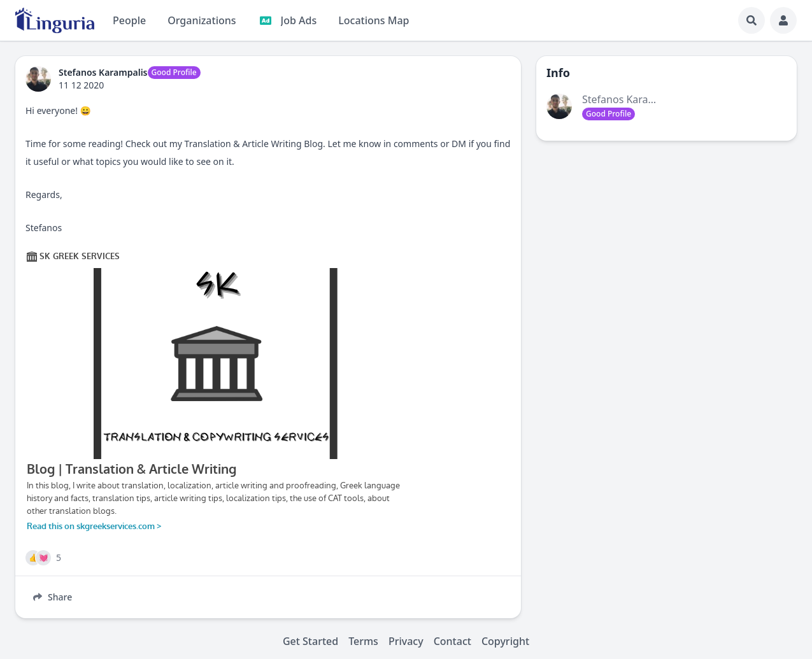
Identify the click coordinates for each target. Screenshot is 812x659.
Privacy (406, 641)
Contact (452, 641)
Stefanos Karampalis (631, 99)
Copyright (505, 641)
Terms (363, 641)
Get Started (310, 641)
